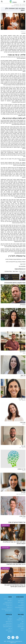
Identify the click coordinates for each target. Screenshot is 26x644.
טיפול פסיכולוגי (8, 272)
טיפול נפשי (15, 272)
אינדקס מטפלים (8, 612)
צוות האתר (10, 619)
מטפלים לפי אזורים (8, 600)
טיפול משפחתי (21, 626)
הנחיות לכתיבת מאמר (7, 627)
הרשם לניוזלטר (9, 631)
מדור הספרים (9, 607)
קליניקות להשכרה (8, 603)
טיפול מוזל (10, 601)
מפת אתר (10, 633)
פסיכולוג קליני (21, 601)
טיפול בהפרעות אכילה (7, 605)
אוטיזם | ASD (21, 603)
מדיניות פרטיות (9, 622)
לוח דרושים (9, 608)
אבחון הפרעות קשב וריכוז (7, 610)
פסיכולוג (22, 600)
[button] (2, 2)
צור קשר (10, 629)
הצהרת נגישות (9, 624)
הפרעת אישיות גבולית (19, 608)
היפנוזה (22, 631)
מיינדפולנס (21, 610)
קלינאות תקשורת (20, 621)
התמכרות (22, 612)
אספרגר (22, 605)
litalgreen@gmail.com (20, 270)
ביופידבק (22, 624)
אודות (11, 617)
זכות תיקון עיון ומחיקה (7, 626)
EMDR (22, 629)
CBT (23, 617)
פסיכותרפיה (22, 274)
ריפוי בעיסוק (21, 619)
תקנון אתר (10, 621)
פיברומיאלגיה (21, 607)
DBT (23, 622)
